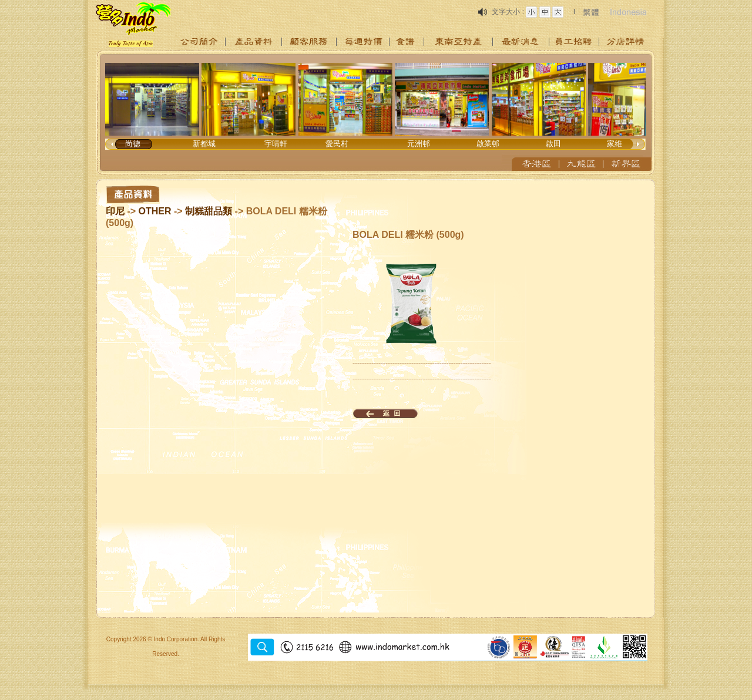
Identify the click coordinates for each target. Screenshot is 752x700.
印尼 (115, 211)
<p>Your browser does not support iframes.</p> (376, 113)
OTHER (155, 211)
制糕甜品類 (209, 211)
